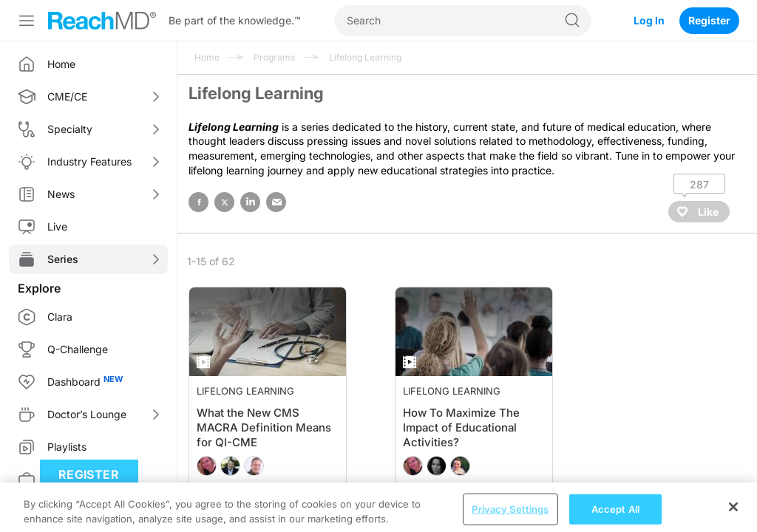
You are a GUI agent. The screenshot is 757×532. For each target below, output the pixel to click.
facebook (198, 202)
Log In (649, 20)
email (276, 202)
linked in (250, 202)
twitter (224, 202)
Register (709, 20)
